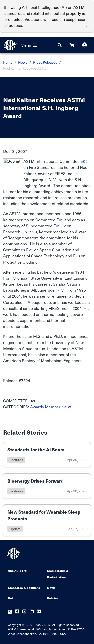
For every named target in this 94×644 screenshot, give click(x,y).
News (23, 62)
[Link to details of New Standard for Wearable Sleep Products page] (47, 520)
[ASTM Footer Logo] (14, 553)
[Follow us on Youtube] (24, 612)
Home (8, 62)
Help (11, 598)
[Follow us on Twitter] (10, 612)
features (16, 460)
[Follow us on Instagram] (39, 612)
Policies (53, 598)
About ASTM (17, 570)
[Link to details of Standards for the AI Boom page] (47, 455)
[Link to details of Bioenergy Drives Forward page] (47, 486)
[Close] (87, 24)
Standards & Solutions (24, 588)
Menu (29, 45)
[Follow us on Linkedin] (32, 612)
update (15, 529)
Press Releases (45, 62)
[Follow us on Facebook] (17, 612)
